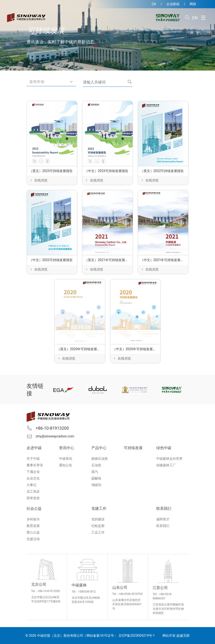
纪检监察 (98, 526)
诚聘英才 (163, 519)
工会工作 (98, 532)
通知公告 (66, 465)
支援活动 (33, 539)
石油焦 (96, 465)
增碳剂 (96, 485)
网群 (193, 4)
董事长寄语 (35, 465)
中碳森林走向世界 (169, 459)
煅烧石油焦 (100, 459)
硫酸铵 (96, 478)
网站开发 (169, 636)
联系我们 (163, 526)
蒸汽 (95, 472)
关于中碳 (33, 459)
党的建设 (98, 519)
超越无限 (183, 636)
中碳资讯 (66, 459)
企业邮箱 (173, 4)
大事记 (31, 485)
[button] (51, 82)
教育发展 (33, 526)
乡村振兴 (33, 519)
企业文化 (33, 478)
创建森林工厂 (166, 465)
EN (195, 18)
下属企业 (33, 472)
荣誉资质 (33, 498)
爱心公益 (33, 532)
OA (154, 4)
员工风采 (33, 491)
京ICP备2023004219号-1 (137, 636)
